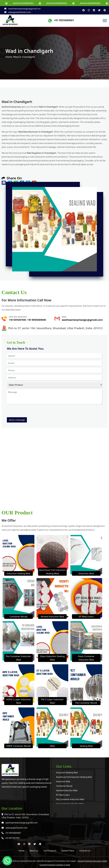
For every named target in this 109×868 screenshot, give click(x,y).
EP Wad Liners (86, 617)
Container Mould (18, 617)
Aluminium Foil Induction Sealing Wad (74, 777)
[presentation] (27, 412)
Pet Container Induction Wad (70, 799)
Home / (10, 57)
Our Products (50, 851)
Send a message (17, 420)
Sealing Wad (86, 746)
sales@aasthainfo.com (18, 12)
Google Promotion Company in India (55, 865)
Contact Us (85, 851)
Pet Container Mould (86, 703)
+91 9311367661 (17, 320)
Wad (52, 746)
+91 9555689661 (64, 20)
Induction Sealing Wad (19, 573)
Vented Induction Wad (52, 617)
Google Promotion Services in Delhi (92, 861)
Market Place (68, 851)
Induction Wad (86, 573)
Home (21, 851)
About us (34, 851)
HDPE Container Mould (19, 746)
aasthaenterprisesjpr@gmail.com (23, 9)
